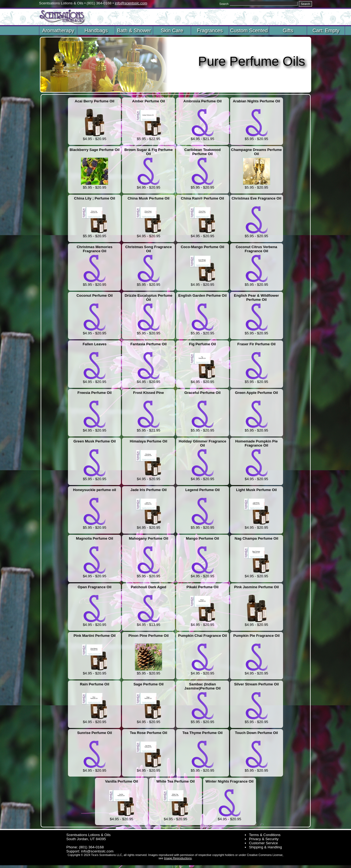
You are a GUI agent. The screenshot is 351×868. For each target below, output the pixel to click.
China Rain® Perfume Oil (203, 198)
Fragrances (210, 30)
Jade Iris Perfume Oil (149, 490)
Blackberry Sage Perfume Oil (95, 150)
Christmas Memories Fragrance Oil (95, 249)
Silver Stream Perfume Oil (257, 684)
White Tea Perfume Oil (175, 781)
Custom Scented (249, 30)
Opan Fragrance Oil (95, 587)
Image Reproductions (178, 858)
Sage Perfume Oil (148, 684)
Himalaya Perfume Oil (149, 441)
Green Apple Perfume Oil (256, 393)
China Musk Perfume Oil (148, 198)
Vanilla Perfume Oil (122, 781)
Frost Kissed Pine (149, 393)
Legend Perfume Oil (203, 490)
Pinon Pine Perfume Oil (148, 636)
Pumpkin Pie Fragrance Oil (257, 636)
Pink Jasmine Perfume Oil (257, 587)
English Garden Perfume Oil (202, 295)
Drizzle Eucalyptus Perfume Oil (149, 298)
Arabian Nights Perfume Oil (256, 101)
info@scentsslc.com (131, 3)
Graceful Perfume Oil (203, 393)
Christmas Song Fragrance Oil (148, 249)
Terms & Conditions (265, 835)
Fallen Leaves (95, 344)
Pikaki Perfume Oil (202, 587)
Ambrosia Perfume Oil (203, 101)
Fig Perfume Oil (203, 344)
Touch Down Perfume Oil (256, 733)
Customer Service (263, 843)
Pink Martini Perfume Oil (94, 636)
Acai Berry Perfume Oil (95, 101)
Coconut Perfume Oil (95, 295)
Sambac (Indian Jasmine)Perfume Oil (203, 686)
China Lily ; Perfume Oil (94, 198)
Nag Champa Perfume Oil (257, 538)
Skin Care (172, 30)
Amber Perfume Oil (149, 101)
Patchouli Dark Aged (148, 587)
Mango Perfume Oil (202, 538)
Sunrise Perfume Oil (95, 733)
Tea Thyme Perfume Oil (202, 733)
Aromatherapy (58, 30)
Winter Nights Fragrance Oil (230, 781)
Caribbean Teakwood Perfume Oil (202, 152)
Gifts (288, 30)
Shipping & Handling (265, 847)
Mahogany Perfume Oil (148, 538)
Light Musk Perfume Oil (256, 490)
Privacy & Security (264, 839)
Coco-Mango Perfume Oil (202, 247)
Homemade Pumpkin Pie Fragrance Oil (257, 443)
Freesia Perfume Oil (95, 393)
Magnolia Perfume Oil (94, 538)
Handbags (96, 30)
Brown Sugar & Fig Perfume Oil (149, 152)
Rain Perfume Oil (95, 684)
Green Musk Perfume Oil (95, 441)
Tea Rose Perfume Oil (149, 733)
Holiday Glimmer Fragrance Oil (203, 443)
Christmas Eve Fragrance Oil (256, 198)
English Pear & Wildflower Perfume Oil (256, 298)
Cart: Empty (326, 30)
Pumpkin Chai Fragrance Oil (203, 636)
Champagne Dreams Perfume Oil (257, 152)
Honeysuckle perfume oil (95, 490)
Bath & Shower (134, 30)
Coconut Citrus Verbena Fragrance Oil (257, 249)
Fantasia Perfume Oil (149, 344)
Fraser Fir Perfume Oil (257, 344)
